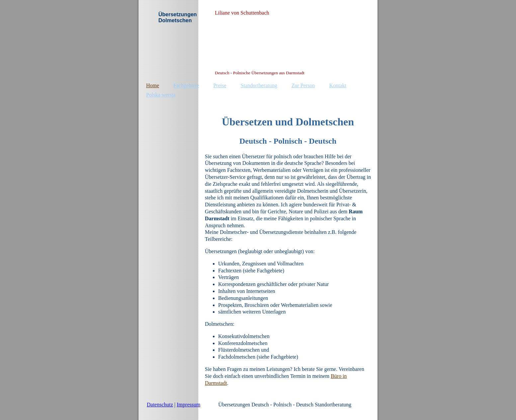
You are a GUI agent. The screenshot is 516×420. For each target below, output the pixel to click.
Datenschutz (160, 405)
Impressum (188, 405)
